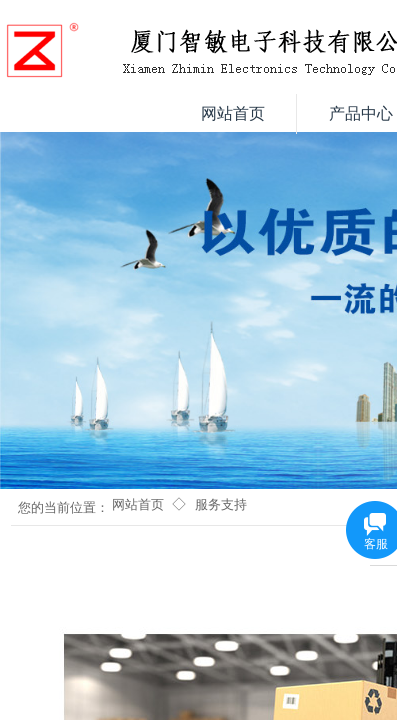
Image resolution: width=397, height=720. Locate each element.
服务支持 (221, 504)
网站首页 (138, 504)
